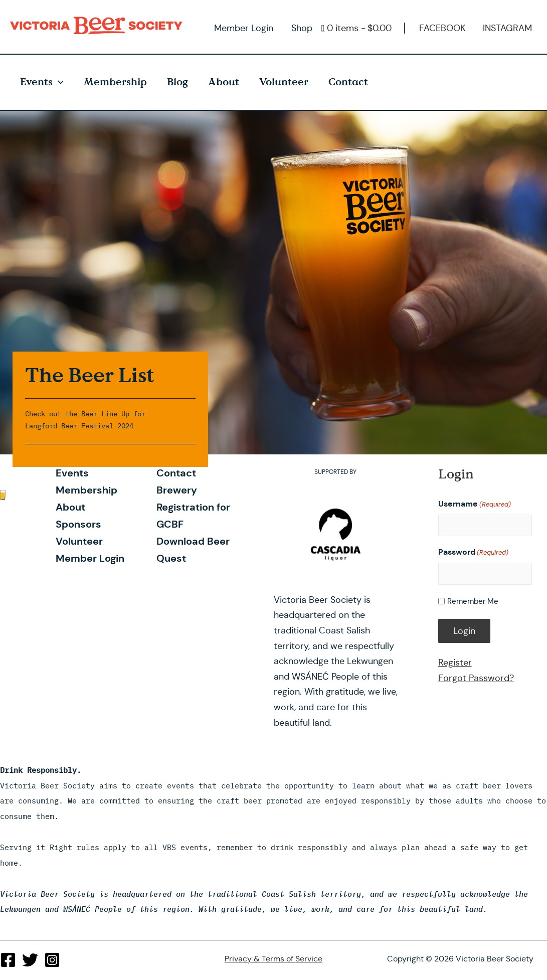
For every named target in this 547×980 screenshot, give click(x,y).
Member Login (244, 28)
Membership (115, 82)
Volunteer (284, 82)
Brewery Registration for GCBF (193, 507)
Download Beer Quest (193, 550)
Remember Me (473, 601)
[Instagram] (52, 960)
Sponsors (78, 524)
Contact (348, 82)
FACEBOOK (442, 28)
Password (473, 552)
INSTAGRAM (507, 28)
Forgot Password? (476, 678)
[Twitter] (30, 960)
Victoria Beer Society (99, 26)
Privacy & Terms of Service (273, 959)
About (224, 82)
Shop (302, 28)
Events (42, 82)
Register (455, 663)
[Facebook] (8, 960)
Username (475, 504)
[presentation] (58, 82)
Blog (177, 82)
